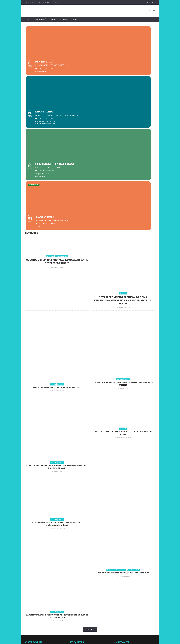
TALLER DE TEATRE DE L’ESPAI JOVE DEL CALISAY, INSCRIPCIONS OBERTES (123, 348)
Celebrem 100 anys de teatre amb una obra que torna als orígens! (123, 298)
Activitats (65, 17)
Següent (90, 544)
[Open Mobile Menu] (153, 10)
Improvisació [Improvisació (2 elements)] (88, 607)
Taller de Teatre (31, 588)
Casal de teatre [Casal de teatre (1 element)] (74, 577)
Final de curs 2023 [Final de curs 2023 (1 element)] (91, 603)
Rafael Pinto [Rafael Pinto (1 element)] (106, 620)
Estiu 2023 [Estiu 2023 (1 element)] (83, 603)
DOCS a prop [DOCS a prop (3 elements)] (90, 592)
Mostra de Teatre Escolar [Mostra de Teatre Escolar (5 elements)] (89, 610)
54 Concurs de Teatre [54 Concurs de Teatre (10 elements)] (94, 573)
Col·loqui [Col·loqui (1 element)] (93, 582)
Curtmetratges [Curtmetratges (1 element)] (80, 587)
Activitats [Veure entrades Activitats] (50, 171)
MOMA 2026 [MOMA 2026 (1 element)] (104, 607)
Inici (29, 17)
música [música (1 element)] (72, 616)
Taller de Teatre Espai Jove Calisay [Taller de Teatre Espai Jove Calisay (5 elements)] (88, 624)
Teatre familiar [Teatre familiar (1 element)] (90, 628)
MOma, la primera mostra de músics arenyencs (57, 302)
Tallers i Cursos (31, 593)
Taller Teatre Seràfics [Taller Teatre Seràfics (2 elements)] (78, 628)
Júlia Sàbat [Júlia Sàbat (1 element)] (96, 607)
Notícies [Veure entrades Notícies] (123, 208)
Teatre (53, 17)
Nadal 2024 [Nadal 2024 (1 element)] (84, 616)
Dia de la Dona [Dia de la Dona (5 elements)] (93, 587)
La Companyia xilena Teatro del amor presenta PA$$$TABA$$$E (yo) (57, 439)
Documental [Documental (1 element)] (89, 599)
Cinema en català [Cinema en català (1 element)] (103, 577)
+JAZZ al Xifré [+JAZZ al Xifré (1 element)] (73, 563)
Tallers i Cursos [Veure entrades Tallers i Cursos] (62, 171)
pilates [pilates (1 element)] (84, 620)
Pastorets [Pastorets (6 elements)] (75, 620)
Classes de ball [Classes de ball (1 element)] (86, 582)
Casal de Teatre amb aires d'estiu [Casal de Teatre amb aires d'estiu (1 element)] (88, 577)
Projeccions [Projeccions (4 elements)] (96, 620)
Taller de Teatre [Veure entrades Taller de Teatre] (120, 484)
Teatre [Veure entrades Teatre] (127, 294)
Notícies (28, 583)
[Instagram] (149, 10)
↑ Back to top (132, 641)
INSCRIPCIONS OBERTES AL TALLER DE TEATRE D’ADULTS (123, 488)
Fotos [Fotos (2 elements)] (99, 603)
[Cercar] (152, 2)
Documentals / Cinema (34, 573)
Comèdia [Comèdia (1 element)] (99, 582)
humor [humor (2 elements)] (79, 607)
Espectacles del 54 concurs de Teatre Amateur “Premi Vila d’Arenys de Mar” (57, 382)
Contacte (47, 2)
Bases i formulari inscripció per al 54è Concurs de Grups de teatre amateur (57, 531)
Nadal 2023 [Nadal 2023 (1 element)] (77, 616)
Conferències (30, 568)
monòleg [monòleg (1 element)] (72, 611)
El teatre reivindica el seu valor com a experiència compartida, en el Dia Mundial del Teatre (123, 215)
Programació (40, 17)
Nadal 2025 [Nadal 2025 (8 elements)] (96, 615)
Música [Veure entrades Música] (53, 299)
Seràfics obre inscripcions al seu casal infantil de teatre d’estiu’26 (57, 176)
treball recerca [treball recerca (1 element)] (99, 628)
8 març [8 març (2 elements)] (80, 563)
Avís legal (56, 2)
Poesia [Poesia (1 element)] (88, 620)
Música (28, 578)
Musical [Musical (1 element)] (106, 611)
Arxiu (75, 17)
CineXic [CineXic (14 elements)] (75, 581)
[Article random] (147, 2)
